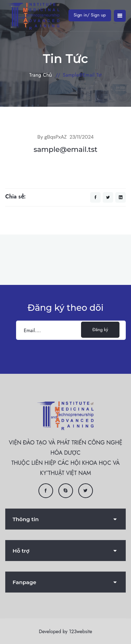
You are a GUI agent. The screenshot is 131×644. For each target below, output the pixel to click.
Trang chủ (41, 75)
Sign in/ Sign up (90, 15)
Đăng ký (100, 330)
